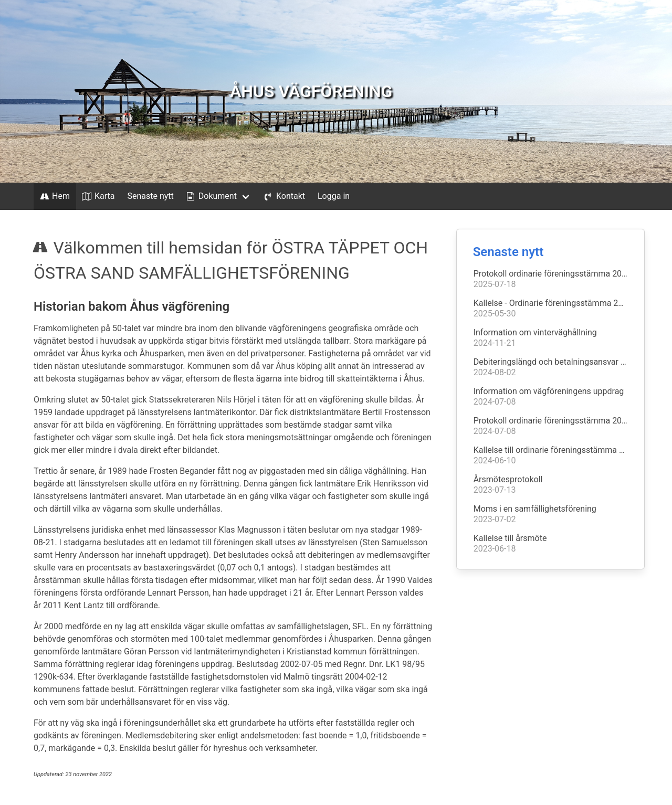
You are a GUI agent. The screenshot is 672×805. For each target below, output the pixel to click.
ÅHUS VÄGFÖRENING (311, 91)
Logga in (334, 196)
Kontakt (283, 196)
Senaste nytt (150, 196)
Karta (98, 196)
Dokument (211, 196)
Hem (54, 196)
